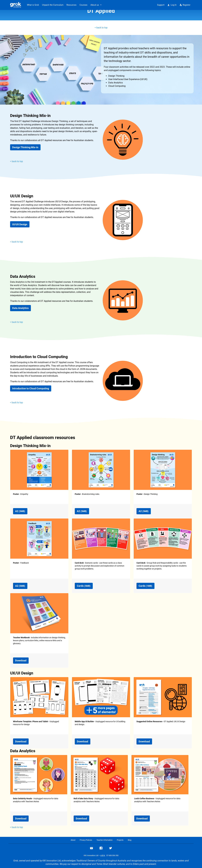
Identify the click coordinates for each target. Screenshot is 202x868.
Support (161, 5)
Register (185, 5)
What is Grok (33, 5)
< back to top (101, 28)
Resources (71, 5)
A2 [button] (20, 511)
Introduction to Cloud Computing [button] (31, 388)
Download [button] (21, 660)
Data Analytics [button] (20, 308)
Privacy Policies (86, 840)
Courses (83, 5)
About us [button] (95, 5)
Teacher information (105, 840)
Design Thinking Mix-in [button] (25, 147)
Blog (130, 840)
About (73, 840)
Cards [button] (84, 586)
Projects (120, 840)
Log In (172, 5)
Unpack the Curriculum (53, 5)
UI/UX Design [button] (20, 224)
